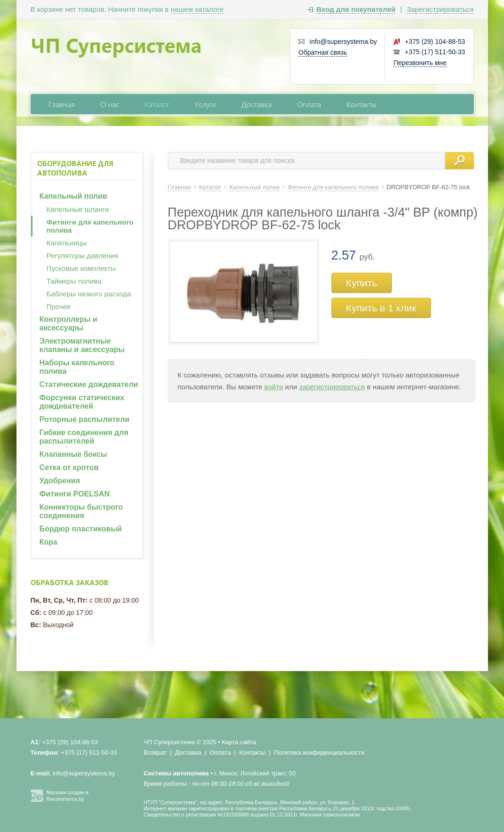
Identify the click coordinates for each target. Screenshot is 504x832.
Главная (62, 104)
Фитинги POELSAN (75, 494)
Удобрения (60, 481)
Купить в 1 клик (381, 308)
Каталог (157, 104)
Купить (362, 283)
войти (274, 387)
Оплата (309, 104)
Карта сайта (239, 742)
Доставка (256, 104)
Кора (49, 542)
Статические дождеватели (89, 384)
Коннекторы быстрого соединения (81, 511)
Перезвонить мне (420, 63)
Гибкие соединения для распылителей (84, 437)
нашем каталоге (197, 9)
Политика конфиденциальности (319, 752)
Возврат (155, 752)
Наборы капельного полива (77, 367)
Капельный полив (74, 196)
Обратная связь (323, 52)
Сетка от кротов (69, 467)
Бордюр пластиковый (81, 529)
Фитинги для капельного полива (90, 226)
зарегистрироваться (332, 387)
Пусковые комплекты (81, 268)
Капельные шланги (78, 209)
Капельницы (67, 243)
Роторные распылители (85, 419)
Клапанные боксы (74, 454)
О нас (110, 104)
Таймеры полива (74, 281)
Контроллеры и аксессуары (69, 324)
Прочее (59, 307)
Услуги (205, 104)
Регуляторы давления (83, 256)
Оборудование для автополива (75, 168)
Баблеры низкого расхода (89, 294)
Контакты (362, 104)
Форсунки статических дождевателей (82, 402)
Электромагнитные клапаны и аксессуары (82, 345)
